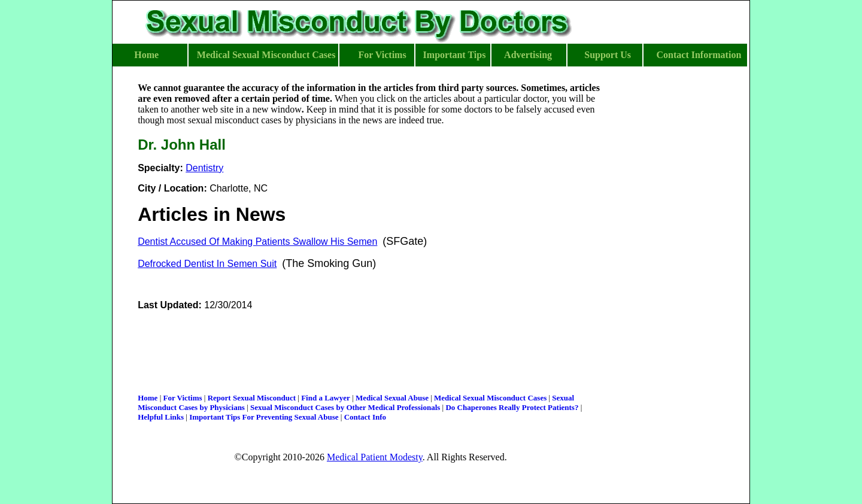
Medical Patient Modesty (375, 457)
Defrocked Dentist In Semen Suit (207, 264)
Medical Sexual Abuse (392, 398)
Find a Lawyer (326, 398)
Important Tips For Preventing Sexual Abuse (264, 417)
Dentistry (204, 168)
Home (148, 398)
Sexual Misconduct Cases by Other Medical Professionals (345, 407)
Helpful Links (161, 417)
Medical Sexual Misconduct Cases (490, 398)
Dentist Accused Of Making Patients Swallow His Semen (257, 242)
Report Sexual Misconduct (252, 398)
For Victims (182, 398)
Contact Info (365, 417)
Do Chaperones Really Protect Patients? (512, 407)
